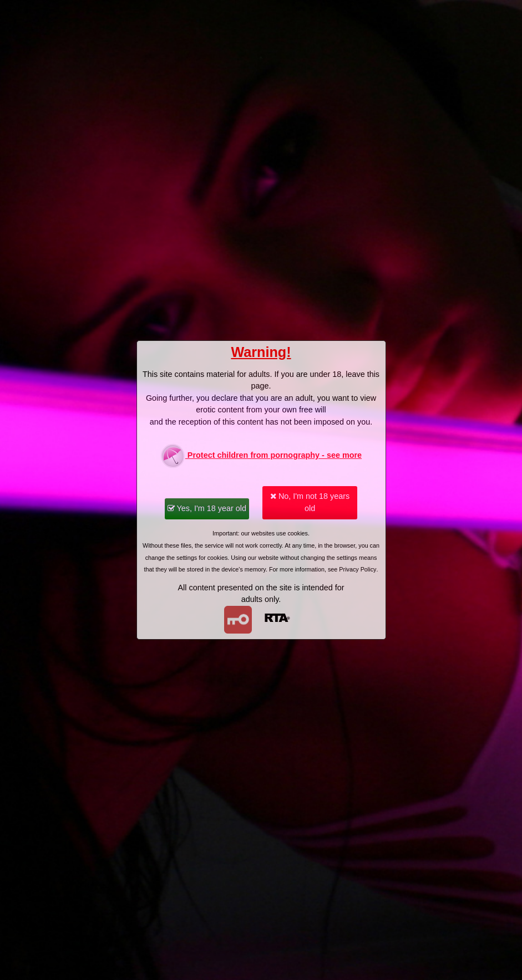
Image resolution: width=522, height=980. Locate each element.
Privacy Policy (358, 569)
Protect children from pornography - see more (261, 456)
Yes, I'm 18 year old (207, 508)
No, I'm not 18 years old (310, 502)
